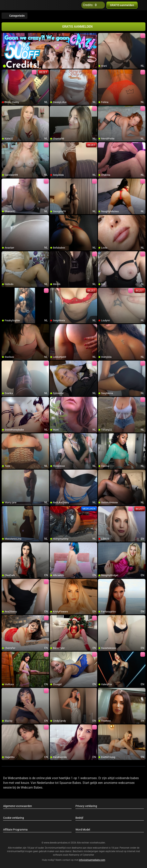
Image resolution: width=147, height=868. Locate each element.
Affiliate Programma (15, 830)
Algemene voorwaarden (18, 806)
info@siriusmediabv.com (92, 860)
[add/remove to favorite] (101, 36)
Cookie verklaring (14, 818)
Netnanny (74, 855)
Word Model (83, 830)
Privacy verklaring (86, 806)
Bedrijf (79, 818)
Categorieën (15, 16)
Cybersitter (88, 855)
